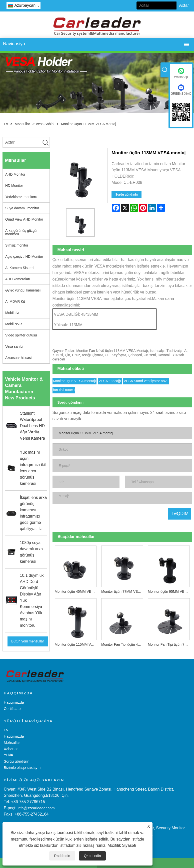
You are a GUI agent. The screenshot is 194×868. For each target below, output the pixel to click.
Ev (6, 124)
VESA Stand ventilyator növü (146, 380)
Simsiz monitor (17, 245)
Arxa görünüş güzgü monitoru (21, 232)
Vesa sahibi (45, 124)
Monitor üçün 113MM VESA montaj (88, 124)
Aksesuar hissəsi (18, 358)
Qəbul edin (92, 856)
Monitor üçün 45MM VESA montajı (77, 591)
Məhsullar (22, 124)
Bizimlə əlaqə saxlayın (22, 767)
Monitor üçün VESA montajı (74, 380)
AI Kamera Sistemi (20, 268)
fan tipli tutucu (64, 389)
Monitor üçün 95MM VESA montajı (170, 591)
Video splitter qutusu (21, 335)
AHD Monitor (15, 174)
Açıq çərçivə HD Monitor (24, 257)
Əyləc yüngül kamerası (23, 290)
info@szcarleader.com (36, 808)
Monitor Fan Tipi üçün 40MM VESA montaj (123, 644)
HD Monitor (14, 186)
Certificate (12, 709)
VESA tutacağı (110, 380)
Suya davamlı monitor (22, 208)
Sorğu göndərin (126, 195)
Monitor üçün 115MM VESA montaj (77, 644)
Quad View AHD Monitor (24, 219)
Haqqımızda (14, 702)
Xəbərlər (11, 749)
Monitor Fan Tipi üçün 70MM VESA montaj (170, 644)
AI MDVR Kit (15, 301)
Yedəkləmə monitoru (21, 197)
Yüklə (8, 755)
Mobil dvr (12, 313)
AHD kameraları (18, 279)
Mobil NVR (14, 324)
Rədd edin (62, 856)
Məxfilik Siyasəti (122, 845)
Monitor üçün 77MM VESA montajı (123, 591)
